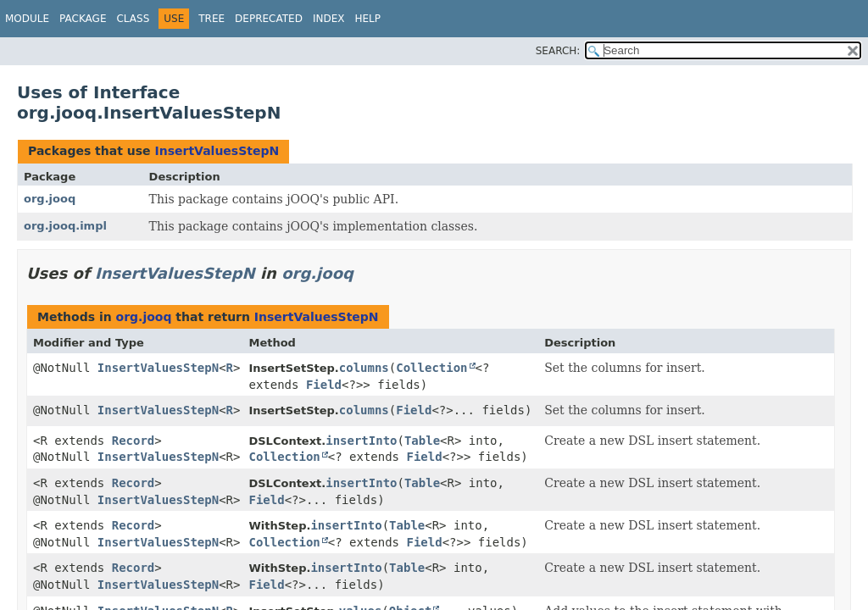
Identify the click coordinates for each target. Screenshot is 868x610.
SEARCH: (558, 51)
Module (27, 19)
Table (422, 441)
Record (134, 441)
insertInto (361, 441)
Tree (211, 19)
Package (83, 19)
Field (324, 385)
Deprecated (269, 19)
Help (367, 19)
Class (133, 19)
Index (329, 19)
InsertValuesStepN (217, 151)
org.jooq (50, 199)
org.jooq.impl (65, 226)
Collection (431, 368)
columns (364, 368)
